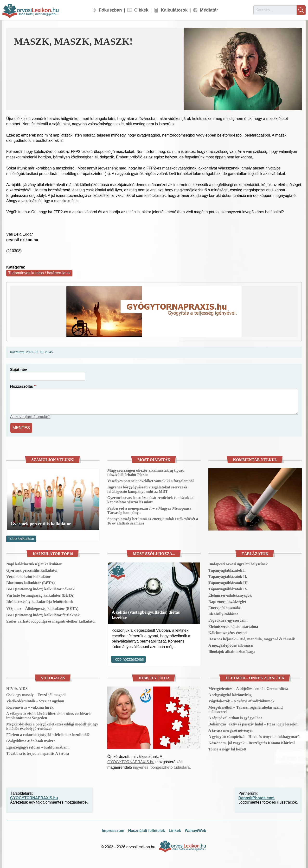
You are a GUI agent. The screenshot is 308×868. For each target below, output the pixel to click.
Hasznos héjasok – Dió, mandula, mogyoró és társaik (252, 638)
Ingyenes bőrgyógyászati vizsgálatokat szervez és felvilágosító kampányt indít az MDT (147, 488)
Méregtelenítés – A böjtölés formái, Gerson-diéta (248, 688)
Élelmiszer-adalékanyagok (230, 594)
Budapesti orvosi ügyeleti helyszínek (238, 563)
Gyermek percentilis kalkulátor (41, 523)
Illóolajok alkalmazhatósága (231, 651)
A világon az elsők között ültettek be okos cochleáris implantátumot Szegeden (49, 715)
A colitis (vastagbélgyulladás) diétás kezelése (146, 614)
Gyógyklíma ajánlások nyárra (31, 740)
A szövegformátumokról (30, 417)
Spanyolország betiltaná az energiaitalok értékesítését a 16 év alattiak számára (153, 520)
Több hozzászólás (128, 658)
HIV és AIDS (17, 688)
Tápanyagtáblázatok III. (228, 582)
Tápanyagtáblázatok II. (228, 576)
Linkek (175, 829)
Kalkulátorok (174, 10)
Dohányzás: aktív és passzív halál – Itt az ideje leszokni (253, 723)
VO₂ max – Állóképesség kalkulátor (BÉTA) (42, 608)
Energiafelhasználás (225, 607)
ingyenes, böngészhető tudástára (161, 766)
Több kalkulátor (21, 538)
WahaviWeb (196, 829)
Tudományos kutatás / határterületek (39, 273)
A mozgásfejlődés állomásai (231, 644)
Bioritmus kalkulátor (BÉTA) (30, 582)
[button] (243, 69)
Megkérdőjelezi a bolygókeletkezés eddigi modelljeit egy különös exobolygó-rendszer (52, 725)
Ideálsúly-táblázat (223, 613)
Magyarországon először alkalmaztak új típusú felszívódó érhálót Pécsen (146, 471)
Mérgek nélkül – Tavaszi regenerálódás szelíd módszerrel (246, 709)
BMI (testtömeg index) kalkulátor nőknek (40, 588)
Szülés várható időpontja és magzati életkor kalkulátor (51, 620)
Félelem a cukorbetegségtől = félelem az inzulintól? (48, 734)
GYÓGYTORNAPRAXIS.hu (131, 761)
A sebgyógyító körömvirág (230, 694)
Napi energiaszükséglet (227, 601)
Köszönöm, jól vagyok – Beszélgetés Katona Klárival (252, 742)
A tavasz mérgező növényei (231, 729)
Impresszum (113, 829)
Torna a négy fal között (227, 748)
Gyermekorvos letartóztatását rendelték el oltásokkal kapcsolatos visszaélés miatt (151, 499)
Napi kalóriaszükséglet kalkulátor (34, 563)
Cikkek (141, 10)
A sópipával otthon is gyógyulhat (235, 717)
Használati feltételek (146, 829)
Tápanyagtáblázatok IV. (228, 588)
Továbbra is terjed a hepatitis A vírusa (38, 752)
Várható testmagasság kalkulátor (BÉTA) (40, 594)
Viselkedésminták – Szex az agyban (35, 700)
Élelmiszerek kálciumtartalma (233, 626)
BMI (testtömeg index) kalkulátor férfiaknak (43, 614)
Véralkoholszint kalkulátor (28, 576)
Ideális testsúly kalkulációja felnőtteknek (40, 601)
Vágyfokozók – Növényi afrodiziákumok (241, 700)
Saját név (19, 370)
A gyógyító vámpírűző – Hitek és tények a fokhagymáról (254, 736)
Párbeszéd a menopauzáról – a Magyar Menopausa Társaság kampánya (149, 509)
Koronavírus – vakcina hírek (30, 706)
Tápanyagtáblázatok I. (227, 569)
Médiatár (209, 10)
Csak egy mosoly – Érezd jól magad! (36, 694)
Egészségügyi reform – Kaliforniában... (38, 746)
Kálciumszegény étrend (228, 632)
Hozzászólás (22, 386)
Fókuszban (110, 10)
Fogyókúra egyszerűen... (228, 619)
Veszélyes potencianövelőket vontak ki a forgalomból (151, 480)
